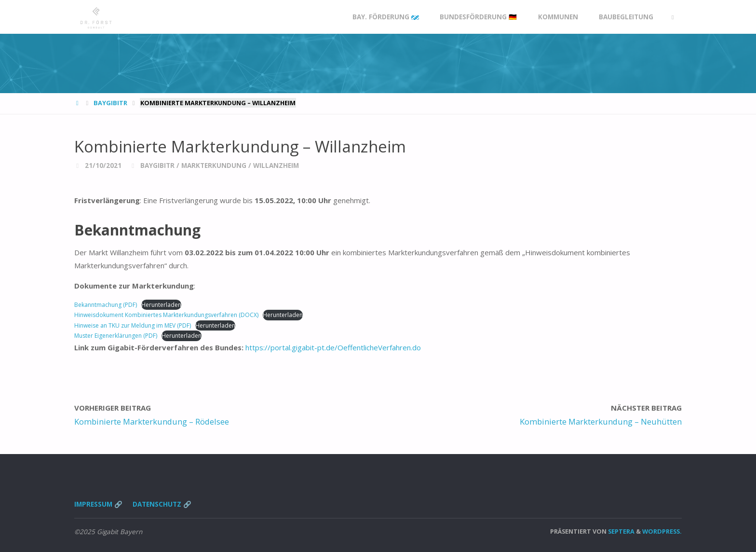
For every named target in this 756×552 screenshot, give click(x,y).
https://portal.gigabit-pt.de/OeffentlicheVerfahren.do (333, 347)
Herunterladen (161, 305)
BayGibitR (110, 103)
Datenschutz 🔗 (162, 504)
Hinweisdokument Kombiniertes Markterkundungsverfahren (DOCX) (166, 315)
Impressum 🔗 (98, 504)
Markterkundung (214, 166)
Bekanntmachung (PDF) (106, 305)
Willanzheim (276, 166)
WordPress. (662, 531)
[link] (673, 17)
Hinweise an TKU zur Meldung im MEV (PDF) (133, 325)
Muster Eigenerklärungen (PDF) (116, 336)
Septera (621, 531)
